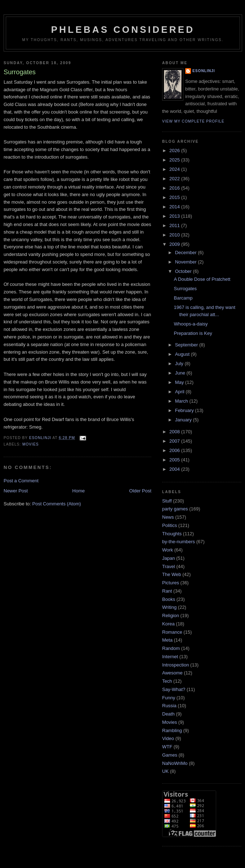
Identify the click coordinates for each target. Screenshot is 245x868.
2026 (175, 150)
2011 (175, 225)
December (187, 253)
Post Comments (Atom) (57, 504)
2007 (175, 441)
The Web (172, 574)
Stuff (167, 501)
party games (175, 509)
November (187, 262)
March (182, 401)
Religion (171, 615)
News (168, 517)
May (180, 382)
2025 (175, 160)
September (187, 345)
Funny (169, 698)
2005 (175, 460)
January (184, 420)
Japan (168, 558)
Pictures (171, 583)
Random (171, 648)
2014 (175, 207)
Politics (170, 525)
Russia (169, 706)
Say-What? (174, 689)
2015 (175, 197)
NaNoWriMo (175, 763)
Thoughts (172, 534)
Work (168, 550)
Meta (167, 640)
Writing (169, 607)
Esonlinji (204, 71)
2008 (175, 432)
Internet (170, 657)
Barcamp (183, 298)
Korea (168, 624)
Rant (167, 591)
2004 (175, 469)
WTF (167, 747)
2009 (175, 244)
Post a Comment (21, 481)
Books (169, 599)
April (181, 392)
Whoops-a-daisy (191, 324)
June (181, 373)
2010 (175, 235)
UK (165, 771)
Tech (167, 681)
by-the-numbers (179, 542)
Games (170, 755)
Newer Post (16, 491)
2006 (175, 450)
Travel (169, 566)
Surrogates (185, 289)
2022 (175, 179)
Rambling (172, 730)
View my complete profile (193, 121)
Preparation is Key (193, 333)
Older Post (140, 491)
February (185, 410)
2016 (175, 188)
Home (79, 491)
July (180, 364)
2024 (175, 169)
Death (168, 714)
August (183, 354)
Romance (172, 632)
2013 (175, 216)
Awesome (172, 673)
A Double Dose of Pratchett (202, 279)
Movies (30, 444)
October (184, 271)
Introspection (175, 665)
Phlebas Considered (123, 30)
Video (168, 738)
